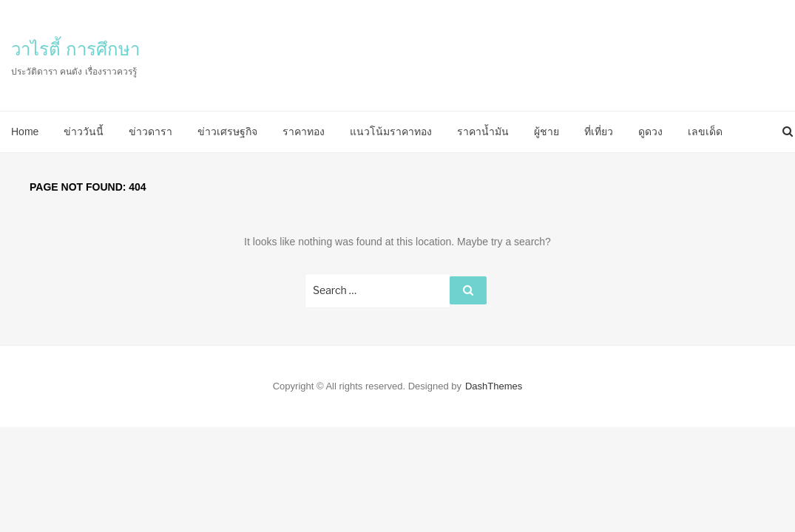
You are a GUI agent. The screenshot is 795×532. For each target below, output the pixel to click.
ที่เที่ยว (599, 132)
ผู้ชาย (547, 132)
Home (25, 132)
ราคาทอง (304, 132)
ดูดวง (650, 132)
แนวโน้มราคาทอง (391, 132)
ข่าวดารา (150, 132)
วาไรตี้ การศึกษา (75, 49)
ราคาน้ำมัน (483, 132)
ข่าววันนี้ (84, 132)
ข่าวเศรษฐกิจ (227, 132)
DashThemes (494, 386)
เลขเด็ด (705, 132)
